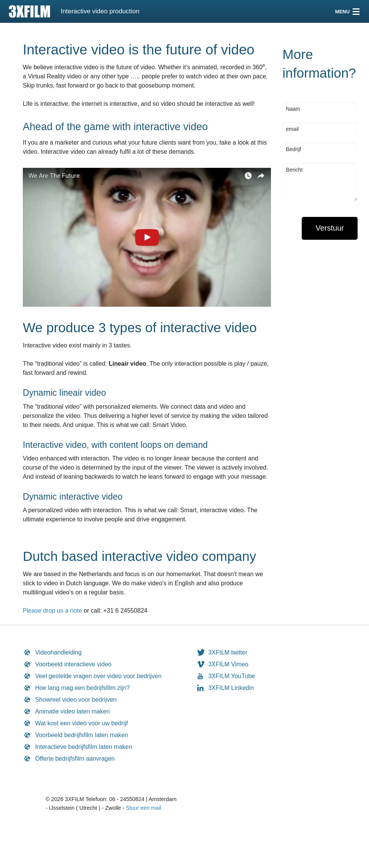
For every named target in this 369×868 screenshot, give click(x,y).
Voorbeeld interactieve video (73, 664)
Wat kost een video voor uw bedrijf (81, 723)
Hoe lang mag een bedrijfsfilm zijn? (82, 688)
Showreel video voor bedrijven (76, 700)
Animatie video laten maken (72, 711)
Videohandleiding (58, 652)
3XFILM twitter (228, 652)
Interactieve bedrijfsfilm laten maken (83, 747)
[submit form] (329, 228)
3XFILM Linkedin (231, 688)
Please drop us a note (52, 611)
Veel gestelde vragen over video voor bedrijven (98, 676)
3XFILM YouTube (232, 676)
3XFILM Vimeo (228, 664)
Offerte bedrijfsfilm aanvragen (75, 759)
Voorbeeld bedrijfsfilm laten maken (82, 735)
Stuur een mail (143, 808)
